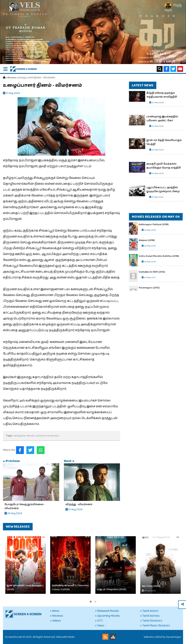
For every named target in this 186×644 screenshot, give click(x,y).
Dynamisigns (174, 637)
